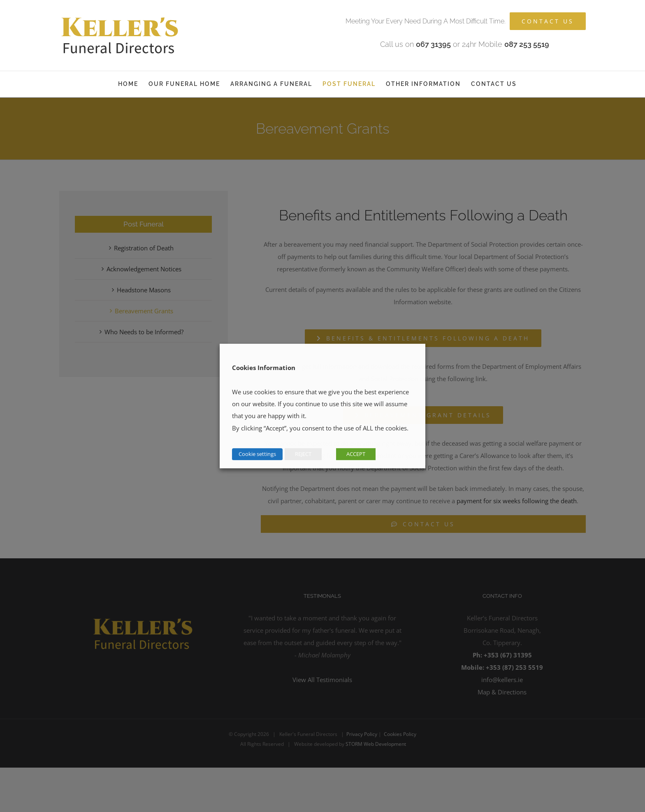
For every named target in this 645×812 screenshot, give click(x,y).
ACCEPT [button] (356, 454)
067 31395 (433, 44)
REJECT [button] (303, 454)
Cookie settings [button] (257, 454)
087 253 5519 (527, 44)
